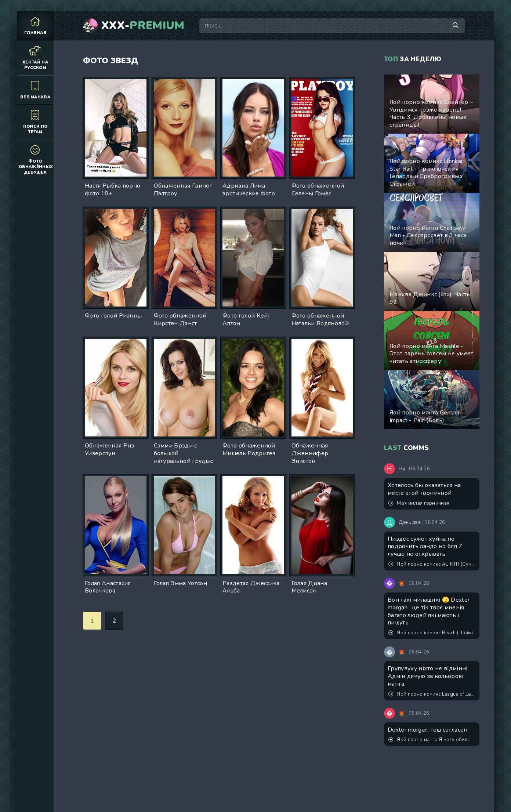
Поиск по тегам (35, 122)
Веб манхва (35, 90)
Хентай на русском (35, 58)
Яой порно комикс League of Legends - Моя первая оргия (432, 694)
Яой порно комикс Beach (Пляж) (431, 633)
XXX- (143, 26)
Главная (35, 26)
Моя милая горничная (419, 503)
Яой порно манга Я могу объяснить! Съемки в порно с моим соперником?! (432, 740)
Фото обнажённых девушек (36, 159)
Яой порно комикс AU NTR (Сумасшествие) (432, 564)
